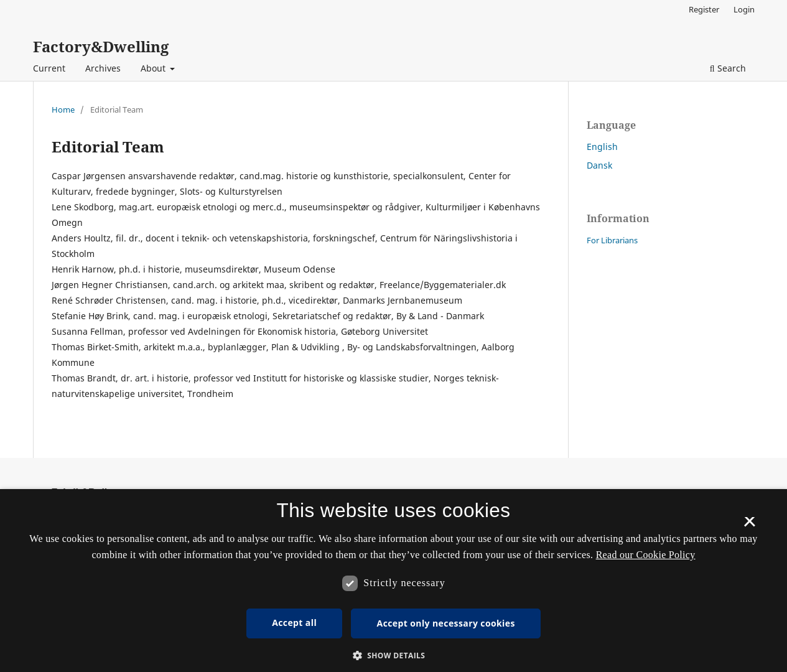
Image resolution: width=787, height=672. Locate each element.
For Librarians (612, 240)
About (154, 68)
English (602, 147)
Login (744, 9)
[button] (394, 656)
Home (63, 110)
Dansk (599, 165)
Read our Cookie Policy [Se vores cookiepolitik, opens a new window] (646, 555)
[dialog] (393, 581)
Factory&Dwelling (101, 46)
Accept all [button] (294, 623)
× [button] (749, 526)
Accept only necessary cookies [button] (446, 623)
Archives (103, 68)
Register (704, 9)
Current (49, 68)
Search (728, 68)
